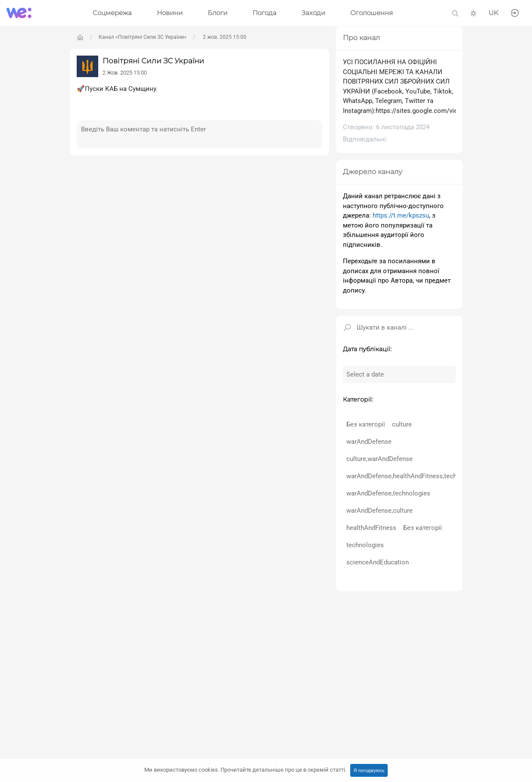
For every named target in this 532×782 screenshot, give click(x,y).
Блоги (218, 13)
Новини (170, 13)
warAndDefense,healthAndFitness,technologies (414, 476)
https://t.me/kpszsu (401, 215)
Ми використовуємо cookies (245, 770)
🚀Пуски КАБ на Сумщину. (117, 89)
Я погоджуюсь (369, 770)
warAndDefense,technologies (388, 493)
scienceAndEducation (378, 562)
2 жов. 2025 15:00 (224, 37)
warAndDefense (369, 442)
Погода (264, 13)
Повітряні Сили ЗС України (153, 61)
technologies (365, 545)
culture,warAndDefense (380, 459)
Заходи (313, 13)
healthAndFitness (371, 528)
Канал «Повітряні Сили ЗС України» (143, 37)
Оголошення (372, 13)
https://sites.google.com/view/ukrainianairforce (445, 111)
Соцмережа (112, 13)
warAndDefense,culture (380, 511)
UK (493, 13)
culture (402, 424)
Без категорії (366, 424)
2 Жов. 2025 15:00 (125, 73)
